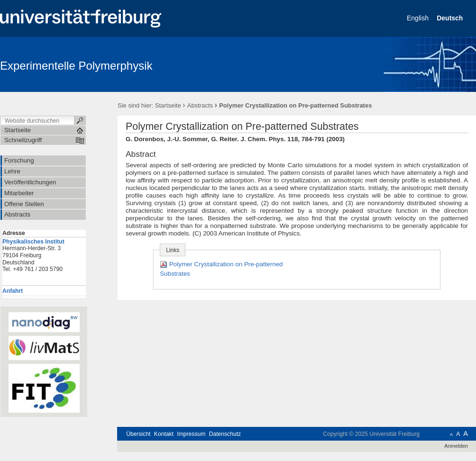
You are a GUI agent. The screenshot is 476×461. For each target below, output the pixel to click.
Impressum (191, 434)
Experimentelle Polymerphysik (76, 66)
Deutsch (451, 18)
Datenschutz (225, 434)
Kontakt (164, 434)
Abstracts (200, 105)
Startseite (168, 105)
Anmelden (456, 446)
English (419, 18)
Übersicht (138, 434)
